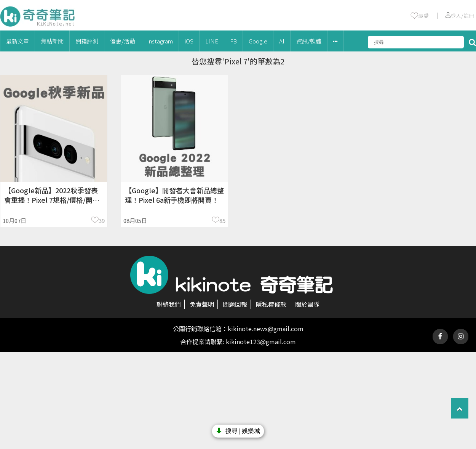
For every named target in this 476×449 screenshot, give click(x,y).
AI (282, 41)
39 (102, 220)
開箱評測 (87, 41)
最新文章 (18, 41)
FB (233, 41)
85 (222, 220)
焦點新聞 (52, 41)
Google (258, 41)
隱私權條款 (271, 304)
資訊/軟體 (309, 41)
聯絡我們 (169, 304)
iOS (189, 41)
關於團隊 (307, 304)
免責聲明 (202, 304)
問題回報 (235, 304)
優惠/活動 (123, 41)
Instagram (160, 41)
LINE (212, 41)
